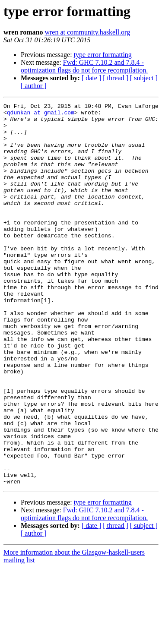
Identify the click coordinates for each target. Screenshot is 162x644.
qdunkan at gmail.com (41, 115)
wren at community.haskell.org (87, 32)
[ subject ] (144, 78)
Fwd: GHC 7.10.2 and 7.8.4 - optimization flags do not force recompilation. (84, 66)
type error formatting (103, 55)
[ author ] (34, 86)
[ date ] (91, 78)
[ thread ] (116, 78)
